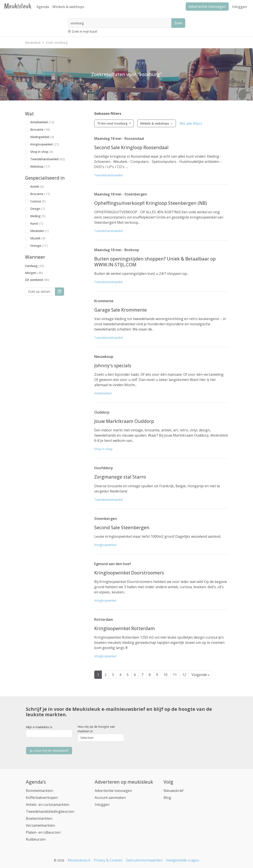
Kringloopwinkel (45, 144)
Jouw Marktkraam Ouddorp (124, 421)
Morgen (34, 273)
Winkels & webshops (157, 123)
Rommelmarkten (39, 791)
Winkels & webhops (68, 7)
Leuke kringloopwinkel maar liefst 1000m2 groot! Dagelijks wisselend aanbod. (158, 536)
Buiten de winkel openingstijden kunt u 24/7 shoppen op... (141, 274)
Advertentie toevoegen (113, 791)
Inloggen (240, 7)
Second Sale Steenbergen (122, 527)
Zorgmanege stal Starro (120, 477)
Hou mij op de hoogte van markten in (96, 729)
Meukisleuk (18, 6)
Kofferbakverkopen (42, 798)
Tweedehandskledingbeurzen (50, 811)
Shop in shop (42, 152)
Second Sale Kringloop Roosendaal (131, 147)
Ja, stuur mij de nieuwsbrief (49, 750)
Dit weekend (37, 280)
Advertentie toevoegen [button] (207, 7)
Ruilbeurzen (36, 839)
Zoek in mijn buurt (84, 31)
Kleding (38, 216)
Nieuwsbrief (174, 791)
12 (184, 675)
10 (165, 675)
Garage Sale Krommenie (121, 310)
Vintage (39, 246)
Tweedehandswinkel (48, 159)
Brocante (40, 129)
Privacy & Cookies (108, 860)
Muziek (38, 238)
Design (38, 209)
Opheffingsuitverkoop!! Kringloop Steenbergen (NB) (151, 203)
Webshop (40, 166)
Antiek (37, 186)
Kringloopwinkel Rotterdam (125, 628)
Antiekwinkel (42, 122)
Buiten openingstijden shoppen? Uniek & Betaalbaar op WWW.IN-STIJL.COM (155, 262)
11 (175, 675)
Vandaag (35, 266)
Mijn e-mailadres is (39, 727)
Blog (167, 798)
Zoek (178, 23)
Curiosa (38, 201)
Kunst (37, 223)
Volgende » (201, 675)
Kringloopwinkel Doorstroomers (129, 573)
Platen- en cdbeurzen (43, 832)
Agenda (43, 7)
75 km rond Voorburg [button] (113, 123)
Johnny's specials (113, 366)
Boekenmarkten (39, 818)
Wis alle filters (191, 124)
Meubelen (40, 231)
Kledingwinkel (42, 137)
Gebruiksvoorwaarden (144, 860)
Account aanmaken (110, 798)
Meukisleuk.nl (79, 860)
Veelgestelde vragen (183, 860)
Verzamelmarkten (40, 825)
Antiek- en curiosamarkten (48, 805)
